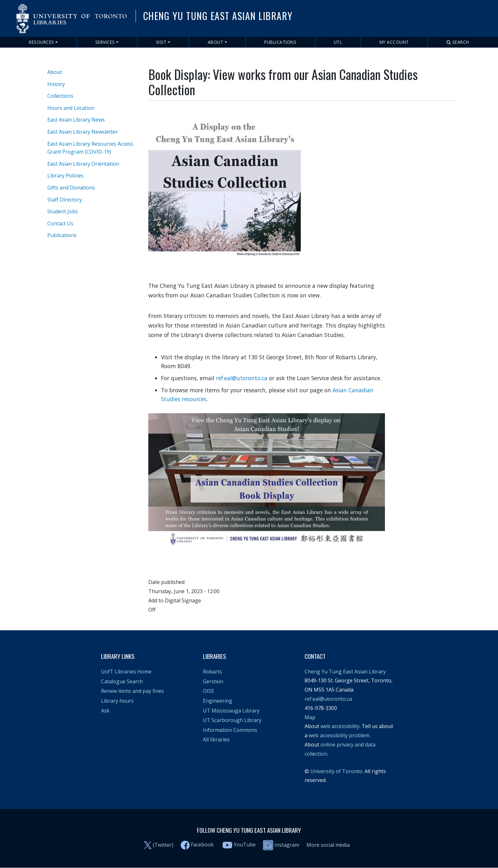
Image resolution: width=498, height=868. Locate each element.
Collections (60, 96)
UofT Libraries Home (126, 672)
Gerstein (213, 681)
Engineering (218, 701)
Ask (105, 711)
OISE (209, 691)
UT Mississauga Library (231, 711)
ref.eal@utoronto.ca (242, 378)
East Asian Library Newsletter (83, 132)
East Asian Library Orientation (83, 164)
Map (310, 717)
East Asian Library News (76, 120)
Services (105, 42)
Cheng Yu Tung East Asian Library (345, 672)
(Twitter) (163, 845)
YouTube (245, 845)
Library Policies (65, 176)
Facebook (202, 845)
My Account (394, 42)
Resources (42, 42)
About (216, 42)
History (56, 84)
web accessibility (340, 726)
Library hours (117, 701)
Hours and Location (71, 108)
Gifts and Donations (71, 188)
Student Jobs (63, 211)
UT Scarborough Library (232, 720)
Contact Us (60, 223)
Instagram (281, 845)
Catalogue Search (122, 681)
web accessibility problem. (340, 735)
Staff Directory (65, 200)
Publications (280, 42)
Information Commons (230, 730)
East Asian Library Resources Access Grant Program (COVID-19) (90, 148)
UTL (338, 42)
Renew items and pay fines (132, 691)
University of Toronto (336, 771)
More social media (328, 845)
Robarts (212, 672)
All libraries (216, 739)
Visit (161, 42)
